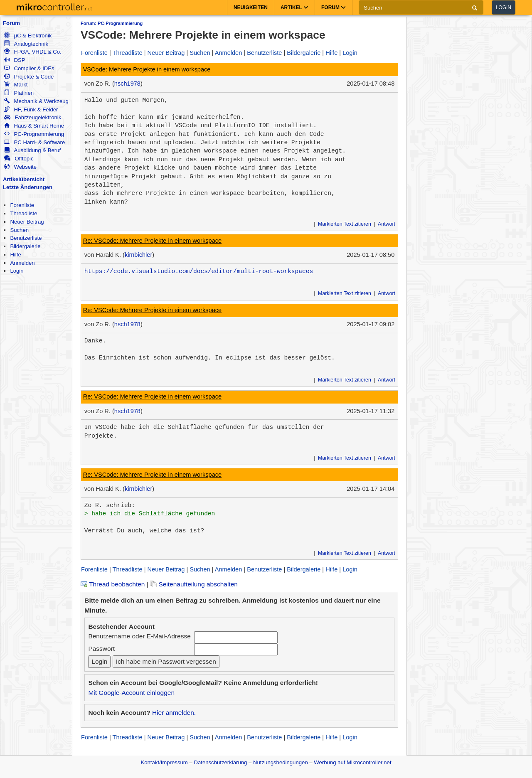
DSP (15, 60)
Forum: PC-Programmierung (112, 23)
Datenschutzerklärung (220, 762)
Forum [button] (334, 7)
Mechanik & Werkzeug (36, 101)
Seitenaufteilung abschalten (194, 584)
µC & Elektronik (28, 36)
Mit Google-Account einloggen (131, 693)
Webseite (20, 167)
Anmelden (22, 263)
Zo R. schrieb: (110, 505)
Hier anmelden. (174, 713)
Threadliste (23, 213)
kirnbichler (138, 255)
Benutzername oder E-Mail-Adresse (139, 636)
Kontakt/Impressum (164, 762)
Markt (16, 85)
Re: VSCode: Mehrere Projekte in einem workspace (152, 241)
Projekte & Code (29, 77)
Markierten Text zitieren (345, 224)
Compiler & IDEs (29, 68)
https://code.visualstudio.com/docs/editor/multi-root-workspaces (199, 271)
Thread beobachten (113, 584)
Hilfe (15, 255)
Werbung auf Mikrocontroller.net (352, 762)
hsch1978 (127, 84)
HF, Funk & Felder (31, 110)
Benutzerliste (26, 238)
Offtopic (19, 159)
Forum (11, 23)
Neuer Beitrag (27, 222)
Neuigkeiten (251, 7)
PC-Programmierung (34, 134)
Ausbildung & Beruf (32, 150)
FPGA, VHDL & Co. (33, 52)
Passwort (101, 649)
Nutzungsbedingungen (281, 762)
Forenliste (22, 205)
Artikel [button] (294, 7)
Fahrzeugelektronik (33, 117)
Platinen (19, 93)
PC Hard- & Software (34, 142)
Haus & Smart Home (34, 126)
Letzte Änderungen (28, 187)
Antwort (387, 224)
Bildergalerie (25, 246)
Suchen (19, 230)
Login (504, 7)
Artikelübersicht (24, 179)
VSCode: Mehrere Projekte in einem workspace (147, 69)
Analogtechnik (26, 44)
